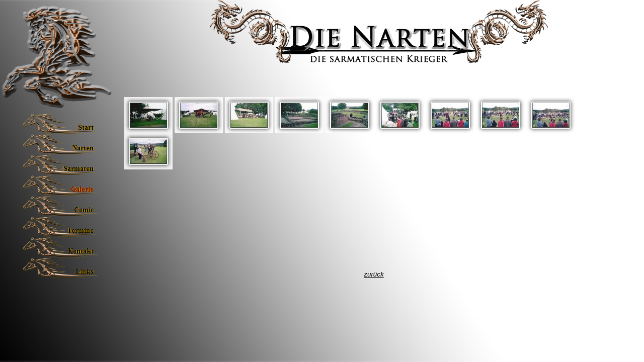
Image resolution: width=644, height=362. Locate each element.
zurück (374, 274)
